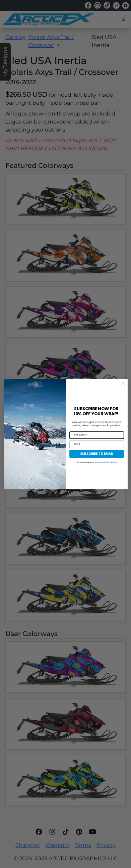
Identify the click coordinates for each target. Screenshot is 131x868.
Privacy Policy (104, 462)
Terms (115, 462)
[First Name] (97, 435)
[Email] (97, 444)
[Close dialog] (123, 383)
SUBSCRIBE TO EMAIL (96, 454)
